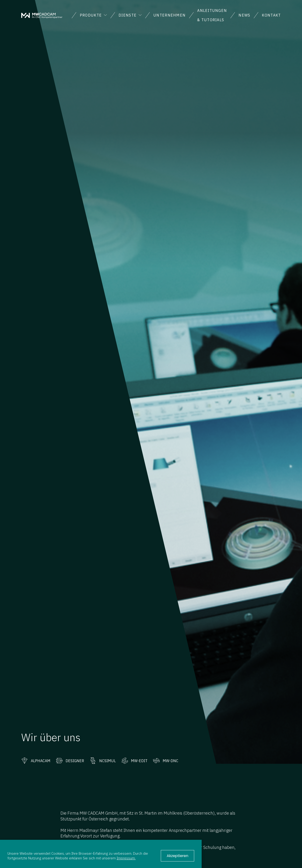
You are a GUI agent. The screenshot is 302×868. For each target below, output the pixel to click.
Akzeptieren (177, 856)
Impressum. (126, 858)
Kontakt (271, 15)
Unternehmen (169, 15)
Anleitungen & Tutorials (212, 15)
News (244, 15)
